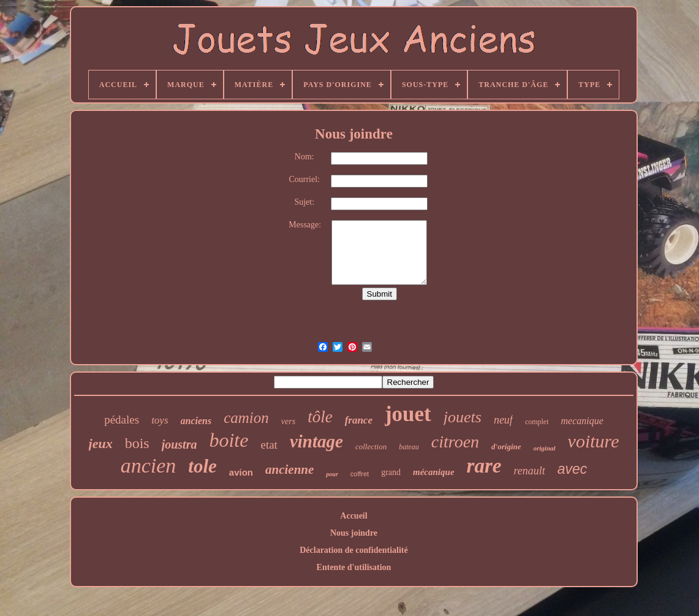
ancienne (289, 470)
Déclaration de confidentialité (354, 550)
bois (137, 443)
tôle (320, 417)
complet (537, 422)
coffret (360, 474)
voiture (594, 441)
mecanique (582, 421)
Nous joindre (354, 533)
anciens (196, 421)
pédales (122, 420)
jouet (408, 414)
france (359, 420)
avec (572, 469)
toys (160, 420)
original (545, 448)
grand (391, 472)
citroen (455, 442)
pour (332, 474)
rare (484, 466)
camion (246, 418)
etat (269, 445)
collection (371, 447)
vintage (316, 441)
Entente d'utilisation (354, 567)
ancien (149, 466)
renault (529, 471)
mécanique (434, 472)
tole (202, 466)
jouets (463, 417)
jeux (101, 443)
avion (241, 472)
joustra (179, 444)
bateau (409, 447)
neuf (503, 420)
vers (288, 421)
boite (229, 440)
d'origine (506, 447)
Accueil (353, 516)
